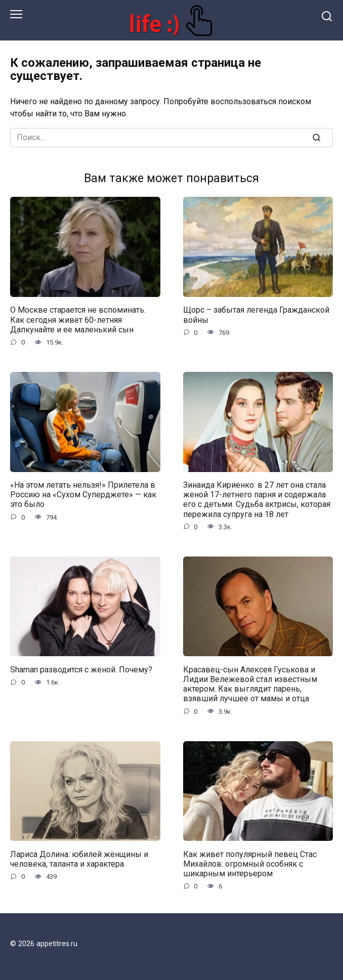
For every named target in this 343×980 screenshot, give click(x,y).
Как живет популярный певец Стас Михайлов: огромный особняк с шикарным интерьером (250, 863)
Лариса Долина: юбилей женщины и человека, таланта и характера (79, 859)
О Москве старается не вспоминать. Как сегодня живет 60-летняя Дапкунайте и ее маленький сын (78, 319)
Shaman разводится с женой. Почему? (81, 669)
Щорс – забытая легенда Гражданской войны (256, 315)
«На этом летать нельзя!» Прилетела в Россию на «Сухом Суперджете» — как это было (83, 495)
